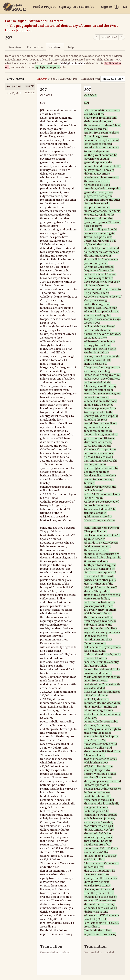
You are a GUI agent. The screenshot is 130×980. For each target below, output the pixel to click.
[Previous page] (96, 37)
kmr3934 (42, 79)
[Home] (15, 7)
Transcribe (35, 47)
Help (70, 47)
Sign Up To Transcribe (77, 7)
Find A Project (44, 7)
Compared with (90, 79)
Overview (14, 47)
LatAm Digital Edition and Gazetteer (34, 21)
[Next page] (122, 37)
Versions (55, 47)
